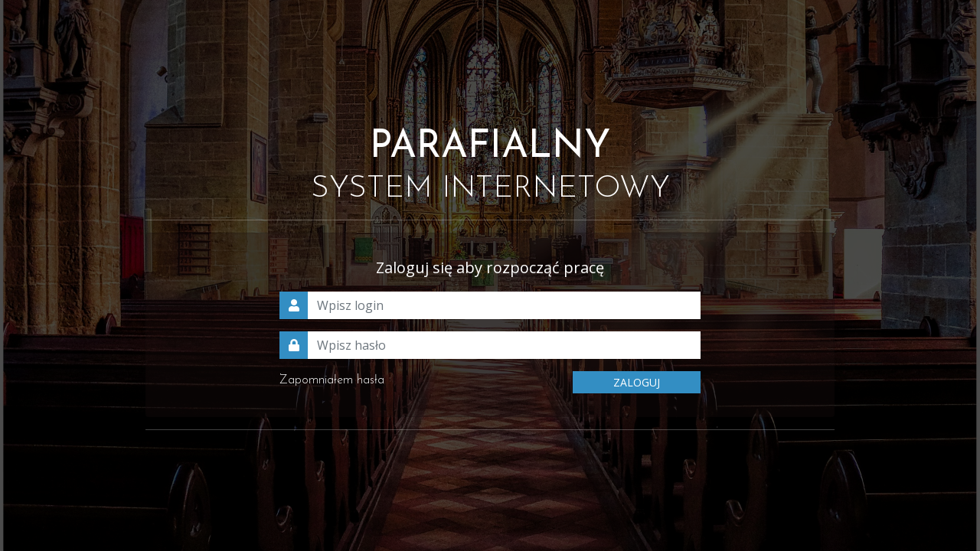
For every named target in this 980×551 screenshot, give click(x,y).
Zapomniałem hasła (332, 380)
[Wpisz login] (505, 305)
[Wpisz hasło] (505, 345)
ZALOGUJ (637, 382)
